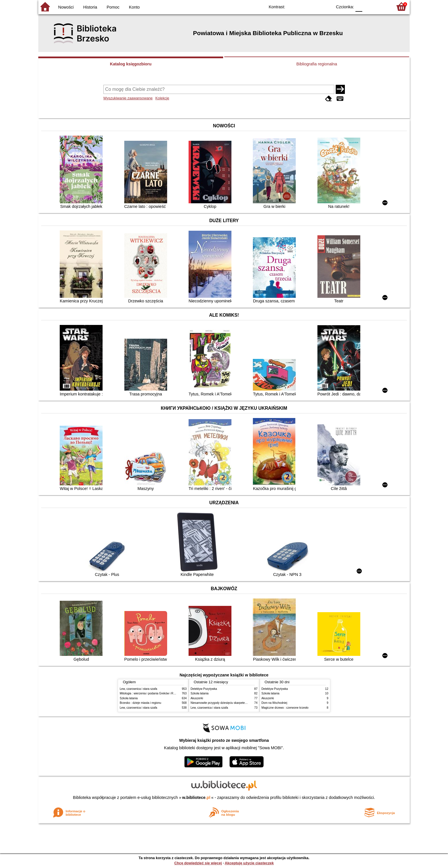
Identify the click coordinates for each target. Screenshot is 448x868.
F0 (359, 6)
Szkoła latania (129, 698)
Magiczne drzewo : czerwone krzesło (285, 708)
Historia (90, 7)
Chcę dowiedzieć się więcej (198, 863)
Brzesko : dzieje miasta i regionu (140, 703)
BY (326, 6)
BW (303, 6)
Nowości (66, 7)
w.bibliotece (196, 797)
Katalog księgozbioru (131, 64)
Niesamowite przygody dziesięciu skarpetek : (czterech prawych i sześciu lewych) (243, 703)
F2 (382, 6)
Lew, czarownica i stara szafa (138, 689)
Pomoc (113, 7)
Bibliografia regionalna (317, 64)
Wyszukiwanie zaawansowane (128, 98)
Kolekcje (162, 98)
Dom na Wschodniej (274, 703)
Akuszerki (197, 698)
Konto (134, 7)
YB (315, 6)
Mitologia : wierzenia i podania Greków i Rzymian (151, 693)
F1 (369, 6)
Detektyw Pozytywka (204, 689)
